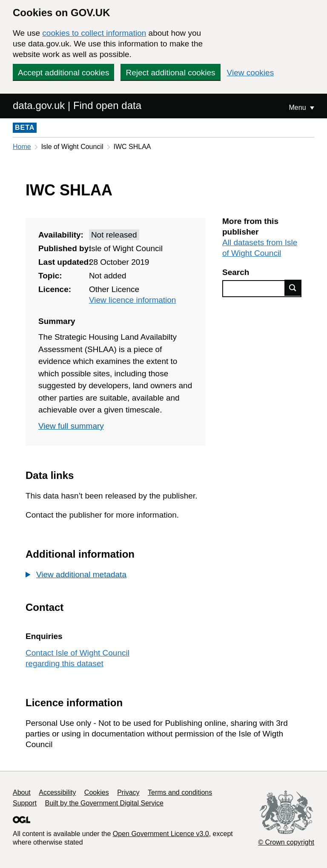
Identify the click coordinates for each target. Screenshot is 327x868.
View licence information (133, 300)
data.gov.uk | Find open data (77, 105)
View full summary (71, 426)
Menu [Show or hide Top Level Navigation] (298, 107)
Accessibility (57, 792)
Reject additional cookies (170, 73)
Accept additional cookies (63, 73)
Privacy (128, 792)
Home (22, 147)
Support (25, 803)
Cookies (97, 792)
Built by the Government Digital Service (104, 803)
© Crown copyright (286, 842)
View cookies (251, 73)
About (22, 792)
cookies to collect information (94, 33)
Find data (293, 288)
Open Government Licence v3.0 (161, 834)
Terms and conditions (180, 792)
